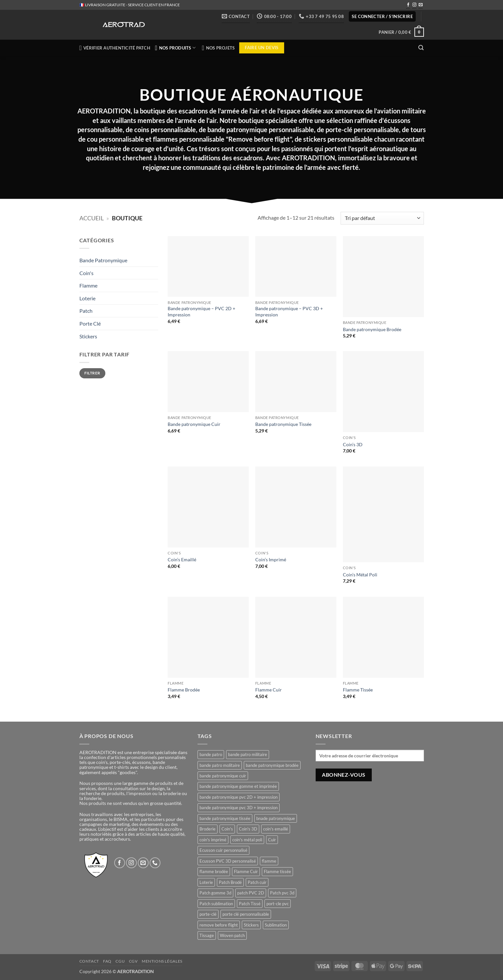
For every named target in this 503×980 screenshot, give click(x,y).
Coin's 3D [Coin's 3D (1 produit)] (248, 829)
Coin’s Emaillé (182, 560)
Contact (89, 961)
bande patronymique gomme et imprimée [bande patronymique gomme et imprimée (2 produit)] (238, 786)
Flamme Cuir (269, 690)
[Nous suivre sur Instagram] (414, 5)
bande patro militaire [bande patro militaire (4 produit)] (248, 754)
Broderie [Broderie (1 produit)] (208, 829)
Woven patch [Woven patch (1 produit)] (232, 935)
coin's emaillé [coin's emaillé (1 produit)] (276, 829)
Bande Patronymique (103, 260)
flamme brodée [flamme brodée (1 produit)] (214, 871)
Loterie (87, 298)
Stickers (88, 336)
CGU (120, 961)
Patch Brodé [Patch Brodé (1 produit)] (230, 882)
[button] (382, 17)
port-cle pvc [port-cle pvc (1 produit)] (278, 904)
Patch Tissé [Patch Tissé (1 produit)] (250, 904)
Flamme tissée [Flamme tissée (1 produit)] (277, 871)
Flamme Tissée (358, 690)
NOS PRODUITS (176, 48)
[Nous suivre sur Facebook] (408, 5)
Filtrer (92, 373)
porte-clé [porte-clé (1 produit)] (208, 914)
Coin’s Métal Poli (360, 575)
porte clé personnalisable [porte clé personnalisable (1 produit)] (246, 914)
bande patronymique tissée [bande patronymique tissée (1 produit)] (225, 818)
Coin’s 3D (353, 444)
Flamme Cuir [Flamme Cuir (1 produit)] (246, 871)
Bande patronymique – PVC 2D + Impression (201, 311)
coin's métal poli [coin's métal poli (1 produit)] (247, 840)
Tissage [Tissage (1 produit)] (207, 935)
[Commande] (382, 218)
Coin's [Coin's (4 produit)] (227, 829)
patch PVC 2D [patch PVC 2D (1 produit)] (251, 893)
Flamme (88, 285)
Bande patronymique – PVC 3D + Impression (289, 311)
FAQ (107, 961)
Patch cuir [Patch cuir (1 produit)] (257, 882)
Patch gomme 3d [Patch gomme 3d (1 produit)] (215, 893)
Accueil (92, 218)
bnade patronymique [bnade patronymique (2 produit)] (276, 818)
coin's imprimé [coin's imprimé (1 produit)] (213, 840)
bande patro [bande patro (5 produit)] (211, 754)
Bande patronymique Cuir (194, 424)
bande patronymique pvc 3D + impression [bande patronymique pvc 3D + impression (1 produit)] (239, 808)
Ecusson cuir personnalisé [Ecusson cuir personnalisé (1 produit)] (223, 850)
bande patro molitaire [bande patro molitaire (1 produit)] (220, 765)
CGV (133, 961)
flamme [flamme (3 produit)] (269, 861)
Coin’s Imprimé (271, 560)
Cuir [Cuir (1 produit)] (272, 840)
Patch (86, 311)
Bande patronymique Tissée (283, 424)
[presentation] (502, 966)
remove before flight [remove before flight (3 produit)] (219, 925)
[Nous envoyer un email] (421, 5)
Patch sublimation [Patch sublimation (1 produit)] (216, 904)
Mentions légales (162, 961)
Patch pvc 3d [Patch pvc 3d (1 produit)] (282, 893)
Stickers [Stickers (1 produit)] (251, 925)
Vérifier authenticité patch (115, 48)
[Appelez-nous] (155, 863)
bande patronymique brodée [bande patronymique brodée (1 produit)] (272, 765)
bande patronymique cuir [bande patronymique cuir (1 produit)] (223, 776)
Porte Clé (90, 323)
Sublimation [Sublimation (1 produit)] (276, 925)
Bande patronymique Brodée (372, 329)
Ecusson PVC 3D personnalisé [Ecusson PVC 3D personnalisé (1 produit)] (228, 861)
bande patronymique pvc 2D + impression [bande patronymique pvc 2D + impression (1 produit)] (239, 797)
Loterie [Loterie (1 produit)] (206, 882)
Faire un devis (262, 48)
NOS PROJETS (218, 48)
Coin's (86, 273)
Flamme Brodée (184, 690)
